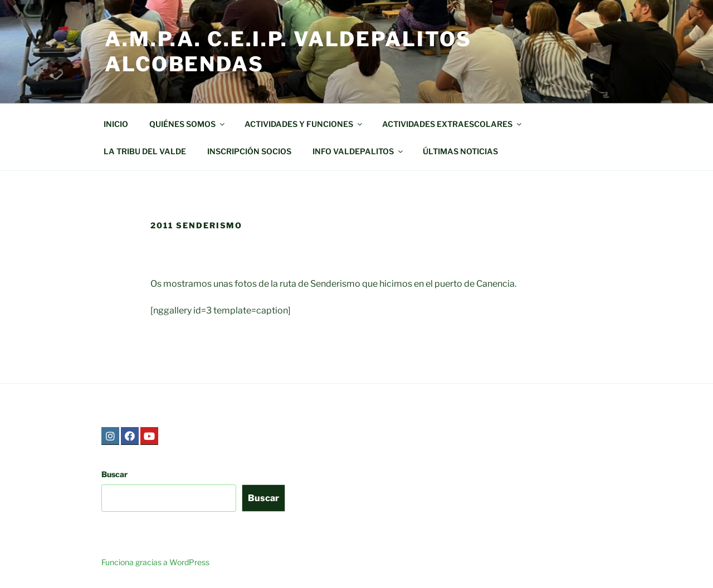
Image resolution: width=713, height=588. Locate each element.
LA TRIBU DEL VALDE (145, 151)
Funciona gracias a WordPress (155, 562)
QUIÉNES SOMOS (188, 124)
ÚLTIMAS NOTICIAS (460, 151)
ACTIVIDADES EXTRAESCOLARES (453, 124)
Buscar (114, 474)
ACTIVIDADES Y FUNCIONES (304, 124)
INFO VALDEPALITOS (358, 151)
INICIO (116, 124)
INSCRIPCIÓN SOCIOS (249, 151)
